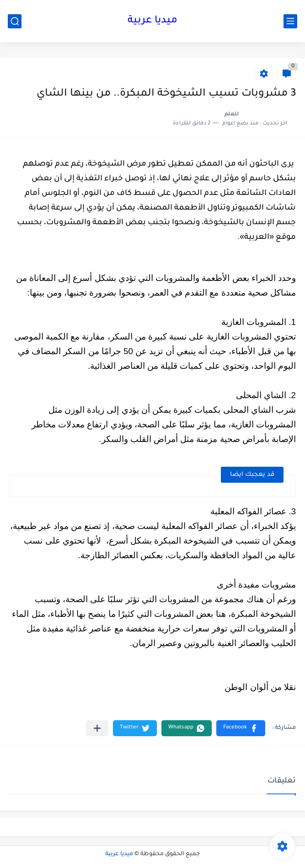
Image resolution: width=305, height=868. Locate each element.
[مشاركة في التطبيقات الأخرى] (97, 728)
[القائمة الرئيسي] (290, 21)
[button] (241, 728)
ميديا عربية (152, 21)
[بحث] (15, 21)
